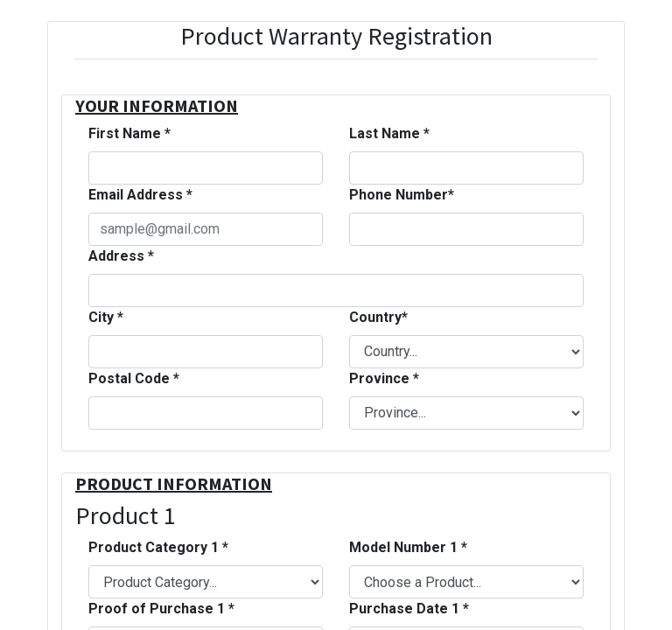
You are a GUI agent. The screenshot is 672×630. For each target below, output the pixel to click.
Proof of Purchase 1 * (161, 609)
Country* (378, 317)
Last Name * (389, 133)
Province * (384, 378)
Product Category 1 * (158, 547)
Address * (121, 256)
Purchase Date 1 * (409, 609)
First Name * (129, 133)
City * (106, 317)
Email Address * (140, 195)
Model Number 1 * (408, 547)
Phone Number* (402, 195)
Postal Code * (134, 378)
